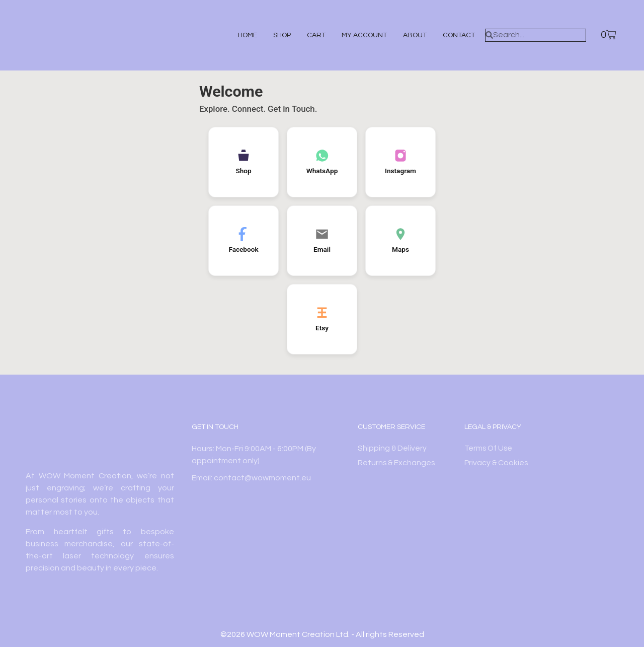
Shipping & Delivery (392, 449)
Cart (311, 35)
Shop (276, 35)
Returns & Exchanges (397, 463)
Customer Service (391, 427)
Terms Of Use (489, 449)
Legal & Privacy (493, 427)
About (409, 35)
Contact (453, 35)
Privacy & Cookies (497, 463)
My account (359, 35)
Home (242, 35)
